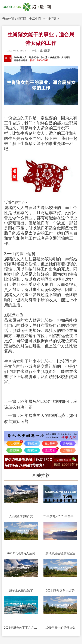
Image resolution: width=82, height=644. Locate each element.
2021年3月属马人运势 (21, 553)
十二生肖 (35, 19)
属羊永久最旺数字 (21, 591)
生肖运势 (50, 19)
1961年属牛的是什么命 (60, 628)
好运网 (22, 19)
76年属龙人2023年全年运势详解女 (60, 516)
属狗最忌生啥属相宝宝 (60, 553)
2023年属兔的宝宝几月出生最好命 (21, 628)
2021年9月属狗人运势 (60, 591)
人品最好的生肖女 (21, 516)
